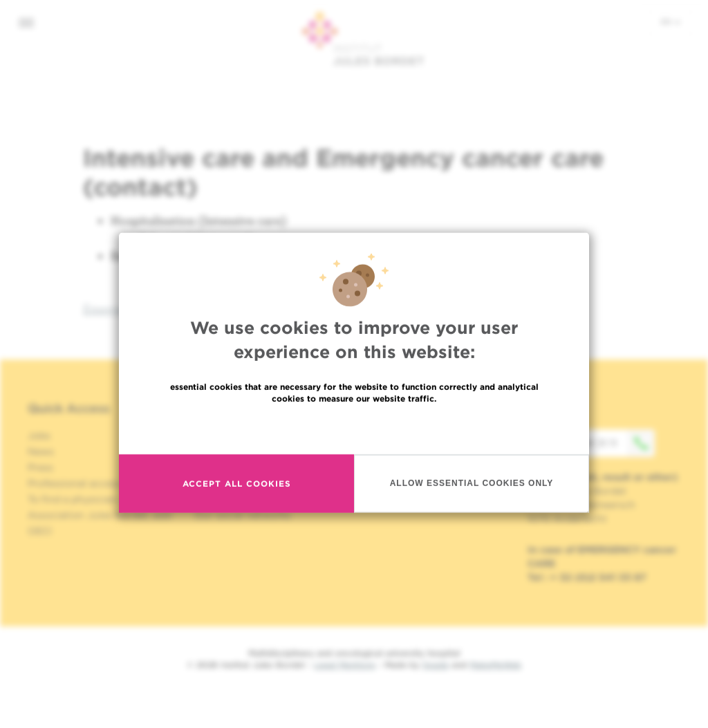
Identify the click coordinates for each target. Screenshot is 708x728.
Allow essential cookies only (472, 523)
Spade (436, 665)
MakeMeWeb (495, 665)
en (671, 21)
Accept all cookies (237, 523)
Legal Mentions (345, 665)
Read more (354, 468)
